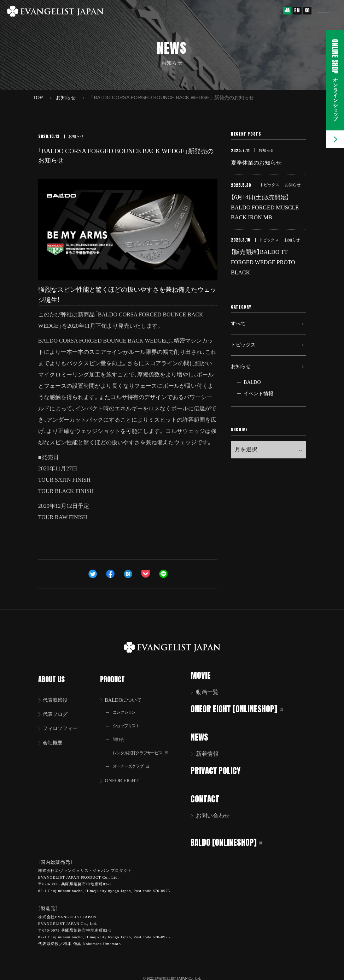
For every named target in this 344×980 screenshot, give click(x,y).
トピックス (245, 357)
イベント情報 (258, 410)
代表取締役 (57, 692)
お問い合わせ (217, 814)
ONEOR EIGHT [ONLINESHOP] (242, 709)
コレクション (127, 705)
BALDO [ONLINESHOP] (231, 841)
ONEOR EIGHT (125, 776)
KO (307, 10)
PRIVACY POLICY (220, 770)
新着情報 (212, 753)
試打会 (120, 733)
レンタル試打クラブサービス (145, 747)
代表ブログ (57, 707)
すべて (239, 332)
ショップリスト (129, 719)
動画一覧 (212, 692)
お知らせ (242, 381)
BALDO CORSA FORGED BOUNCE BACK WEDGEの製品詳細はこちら (127, 532)
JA (287, 10)
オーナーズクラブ (134, 762)
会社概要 (54, 737)
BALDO (252, 399)
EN (297, 10)
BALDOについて (127, 692)
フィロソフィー (63, 722)
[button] (328, 11)
